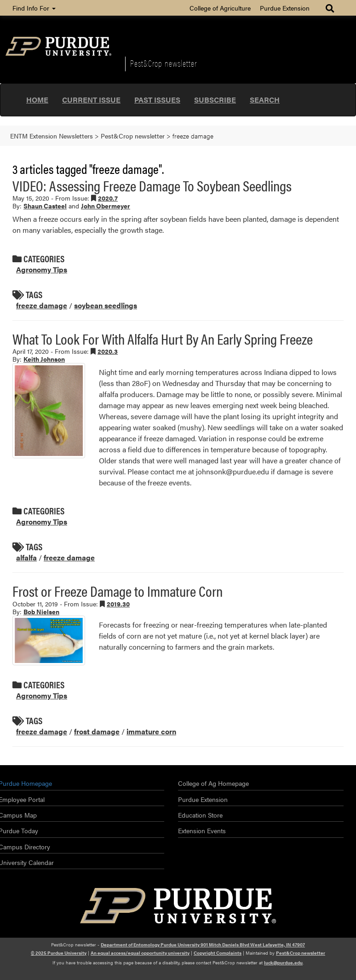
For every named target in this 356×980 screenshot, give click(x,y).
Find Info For (34, 8)
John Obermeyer (106, 206)
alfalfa (26, 557)
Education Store (200, 815)
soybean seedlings (106, 305)
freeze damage (42, 305)
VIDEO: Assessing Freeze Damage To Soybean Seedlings (152, 185)
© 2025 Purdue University (59, 953)
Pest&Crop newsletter (164, 63)
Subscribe (215, 100)
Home (37, 100)
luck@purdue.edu (283, 963)
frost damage (97, 731)
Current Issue (91, 100)
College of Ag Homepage (213, 783)
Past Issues (157, 100)
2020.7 (108, 198)
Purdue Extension (285, 8)
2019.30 (118, 604)
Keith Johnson (44, 359)
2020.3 (108, 351)
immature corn (151, 731)
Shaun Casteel (45, 206)
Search (265, 100)
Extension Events (202, 830)
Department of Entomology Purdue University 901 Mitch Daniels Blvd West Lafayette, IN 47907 (203, 945)
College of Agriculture (220, 8)
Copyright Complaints (218, 953)
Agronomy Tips (42, 269)
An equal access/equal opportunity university (140, 953)
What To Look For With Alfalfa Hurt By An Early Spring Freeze (163, 338)
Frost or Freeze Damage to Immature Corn (118, 591)
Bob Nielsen (41, 611)
